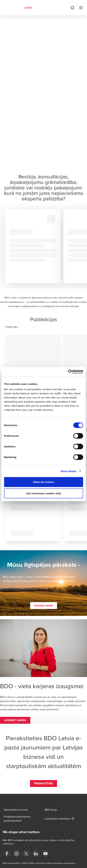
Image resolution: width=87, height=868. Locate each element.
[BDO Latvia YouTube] (45, 854)
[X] (26, 854)
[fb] (7, 854)
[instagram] (17, 854)
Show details (68, 471)
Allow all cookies (43, 482)
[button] (44, 606)
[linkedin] (36, 854)
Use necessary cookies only (43, 493)
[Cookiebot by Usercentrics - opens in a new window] (68, 372)
